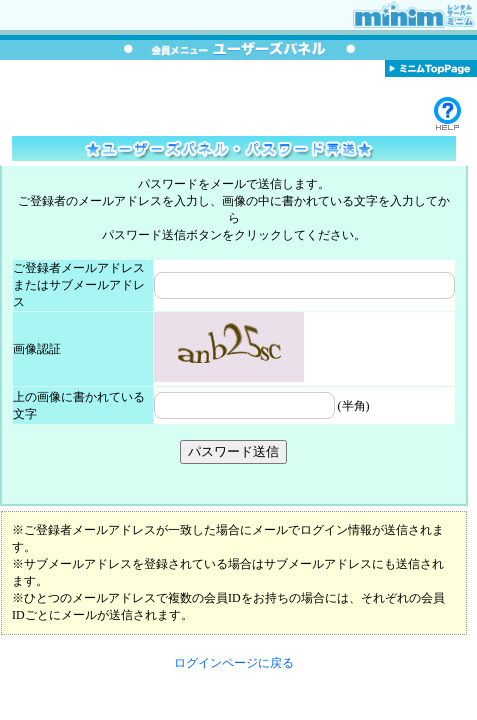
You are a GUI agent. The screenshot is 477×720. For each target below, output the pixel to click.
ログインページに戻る (234, 663)
